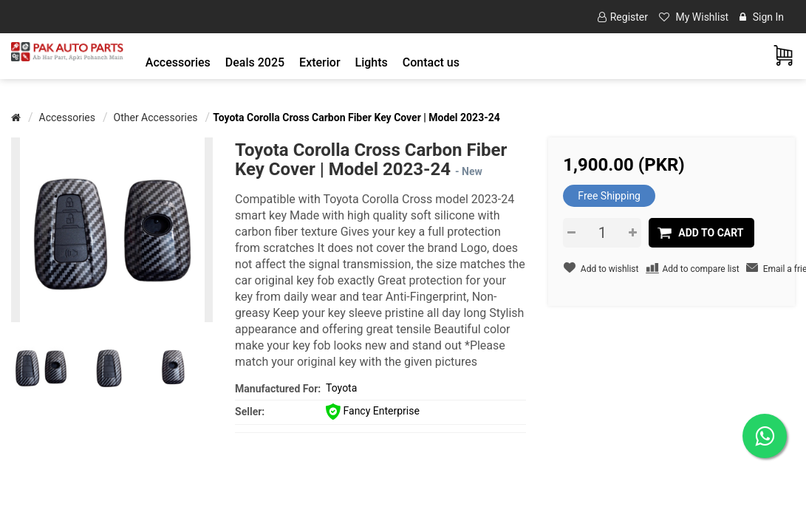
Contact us (431, 62)
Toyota (341, 388)
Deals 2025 (255, 62)
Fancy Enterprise (373, 411)
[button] (178, 62)
